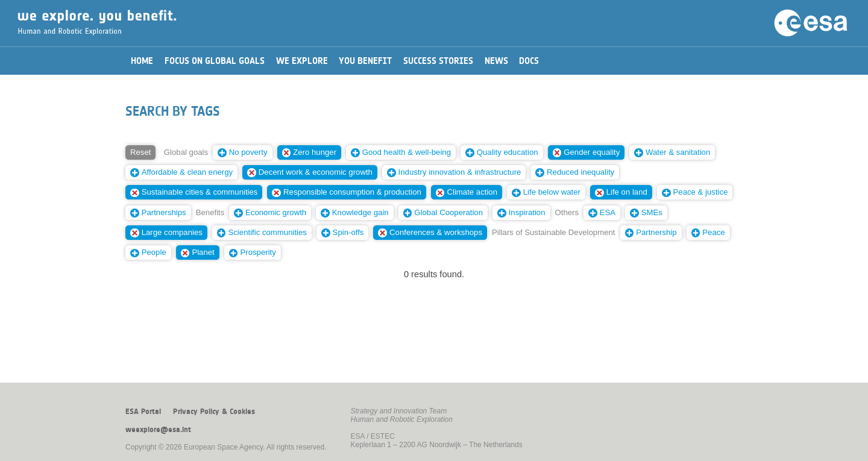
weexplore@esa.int (158, 430)
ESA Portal (143, 412)
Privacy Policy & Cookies (214, 412)
